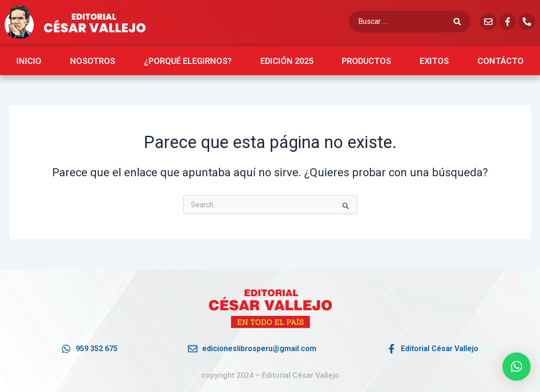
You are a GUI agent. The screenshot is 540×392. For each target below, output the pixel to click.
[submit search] (462, 22)
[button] (517, 367)
